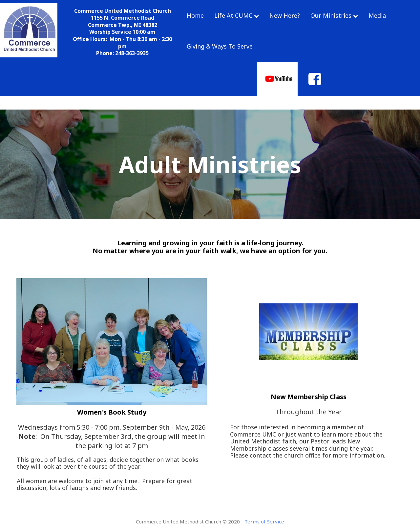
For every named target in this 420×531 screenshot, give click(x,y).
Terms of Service (264, 521)
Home (195, 15)
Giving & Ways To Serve (220, 46)
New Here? (285, 15)
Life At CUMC (237, 15)
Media (377, 15)
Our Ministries (334, 15)
